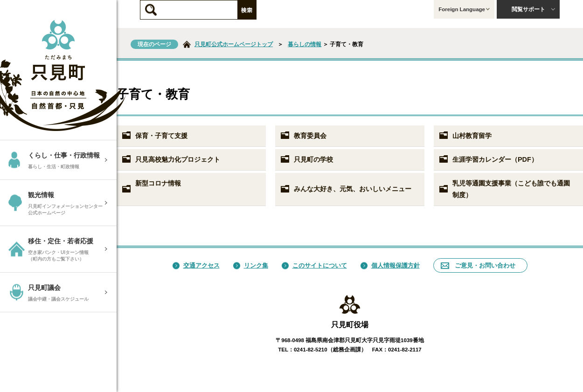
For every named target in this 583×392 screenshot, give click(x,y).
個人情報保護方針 (390, 265)
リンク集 (251, 265)
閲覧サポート (534, 9)
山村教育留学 (465, 136)
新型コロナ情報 (151, 186)
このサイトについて (314, 265)
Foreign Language (464, 9)
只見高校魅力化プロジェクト (171, 159)
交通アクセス (196, 265)
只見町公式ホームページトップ (234, 44)
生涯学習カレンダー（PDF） (488, 159)
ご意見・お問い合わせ (478, 265)
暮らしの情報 (305, 44)
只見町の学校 (306, 159)
